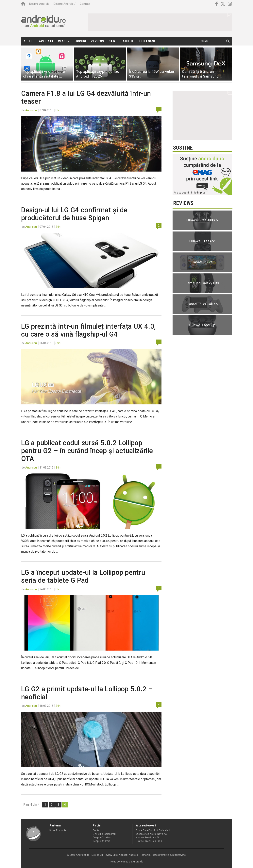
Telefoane (147, 41)
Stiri (113, 41)
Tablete (127, 41)
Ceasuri (64, 41)
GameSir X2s (202, 262)
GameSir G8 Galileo (202, 304)
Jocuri (81, 41)
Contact (85, 4)
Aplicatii (46, 41)
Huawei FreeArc (202, 241)
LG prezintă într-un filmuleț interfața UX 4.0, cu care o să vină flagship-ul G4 (89, 330)
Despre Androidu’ (65, 4)
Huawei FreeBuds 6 (202, 220)
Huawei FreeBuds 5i (147, 838)
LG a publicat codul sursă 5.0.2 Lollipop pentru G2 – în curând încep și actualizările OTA (87, 451)
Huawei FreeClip (202, 325)
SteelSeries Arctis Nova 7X (151, 834)
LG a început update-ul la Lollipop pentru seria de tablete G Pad (83, 576)
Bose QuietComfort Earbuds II (153, 830)
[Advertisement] (160, 22)
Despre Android (39, 4)
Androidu (138, 862)
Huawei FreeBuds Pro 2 (149, 841)
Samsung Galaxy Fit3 (202, 283)
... (159, 109)
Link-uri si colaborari (104, 834)
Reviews (97, 41)
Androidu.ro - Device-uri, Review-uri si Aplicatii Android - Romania (113, 855)
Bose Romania (58, 830)
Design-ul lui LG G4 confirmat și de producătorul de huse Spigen (74, 214)
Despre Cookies (102, 838)
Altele (29, 41)
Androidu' (31, 110)
